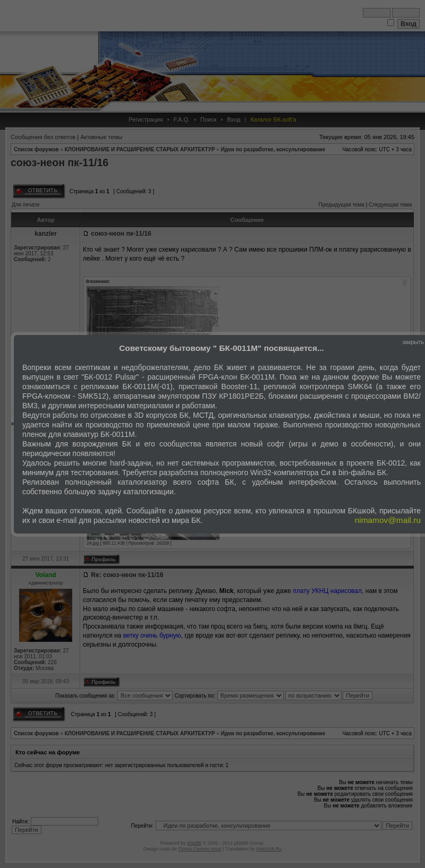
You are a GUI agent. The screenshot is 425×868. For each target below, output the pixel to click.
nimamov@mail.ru (388, 520)
